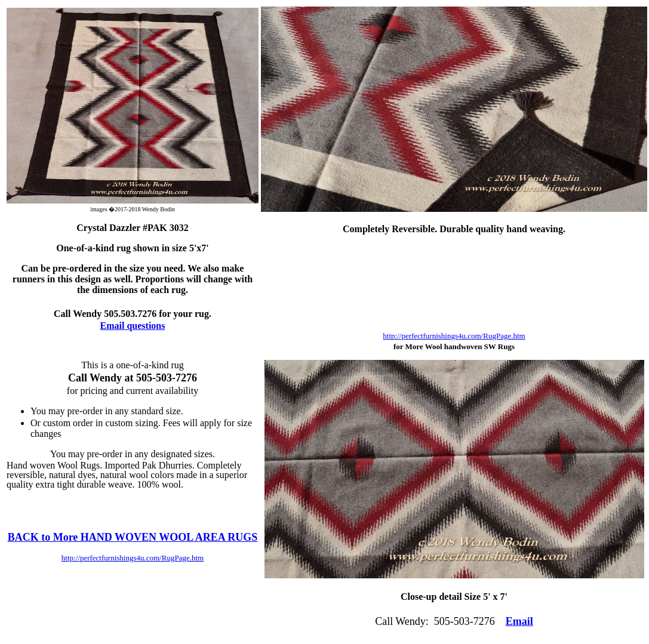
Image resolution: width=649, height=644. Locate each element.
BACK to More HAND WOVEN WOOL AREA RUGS (133, 537)
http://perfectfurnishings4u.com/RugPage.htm (454, 336)
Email (519, 621)
